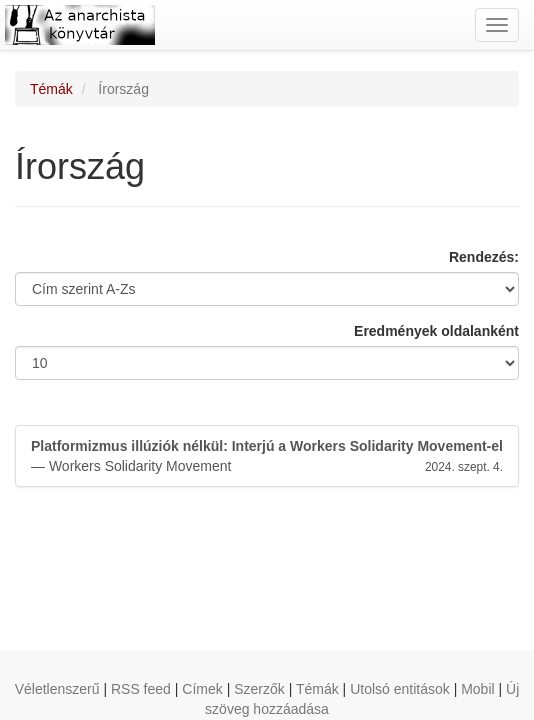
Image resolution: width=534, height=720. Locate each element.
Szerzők (259, 689)
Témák (51, 89)
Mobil (477, 689)
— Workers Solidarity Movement (267, 457)
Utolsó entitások (400, 689)
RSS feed (141, 689)
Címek (202, 689)
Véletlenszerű (57, 689)
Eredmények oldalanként (436, 331)
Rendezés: (484, 257)
